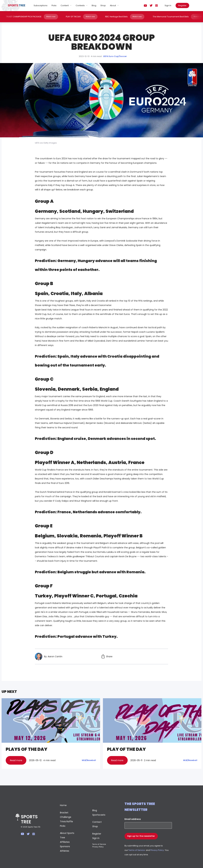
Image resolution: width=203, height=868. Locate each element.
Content (65, 5)
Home (63, 805)
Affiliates (65, 842)
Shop (103, 5)
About (113, 5)
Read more (16, 760)
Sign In (168, 5)
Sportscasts (99, 815)
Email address (133, 819)
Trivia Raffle (66, 821)
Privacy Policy (98, 847)
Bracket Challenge (66, 815)
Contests (80, 5)
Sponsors (65, 846)
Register (182, 5)
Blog (94, 5)
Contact (97, 822)
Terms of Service (99, 844)
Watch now (50, 17)
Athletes (65, 851)
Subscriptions (41, 5)
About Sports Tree (67, 835)
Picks (54, 5)
